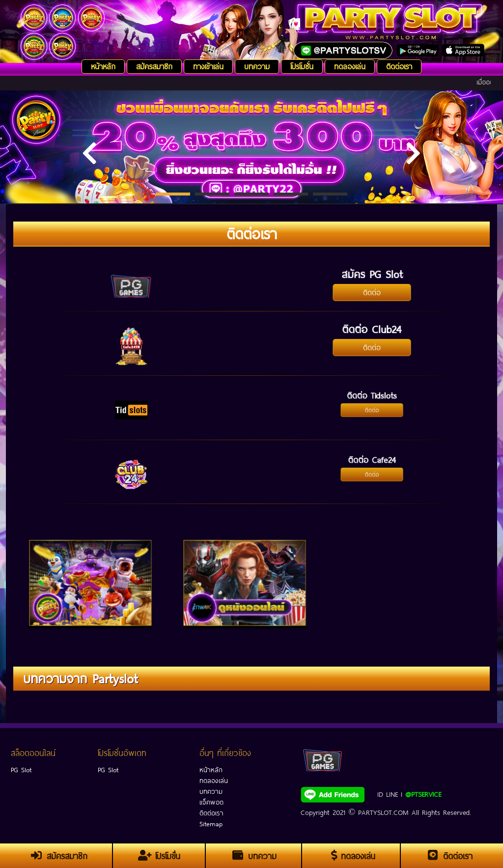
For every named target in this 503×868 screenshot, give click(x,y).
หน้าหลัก (103, 66)
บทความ (257, 66)
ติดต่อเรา (399, 66)
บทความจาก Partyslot (80, 677)
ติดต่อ (372, 291)
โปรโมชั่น (302, 66)
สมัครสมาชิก (154, 66)
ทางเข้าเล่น (208, 66)
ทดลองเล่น (350, 66)
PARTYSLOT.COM (383, 812)
